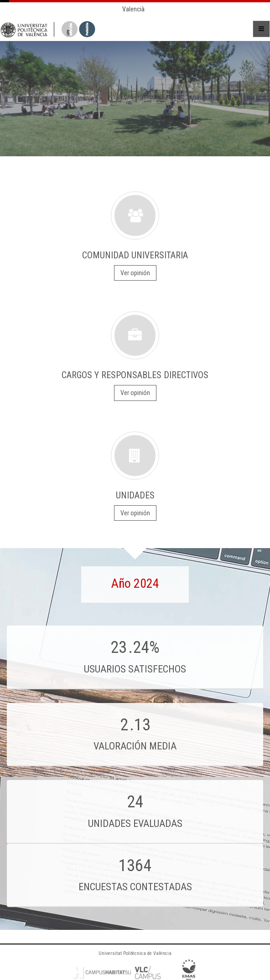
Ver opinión (135, 273)
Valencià (133, 9)
